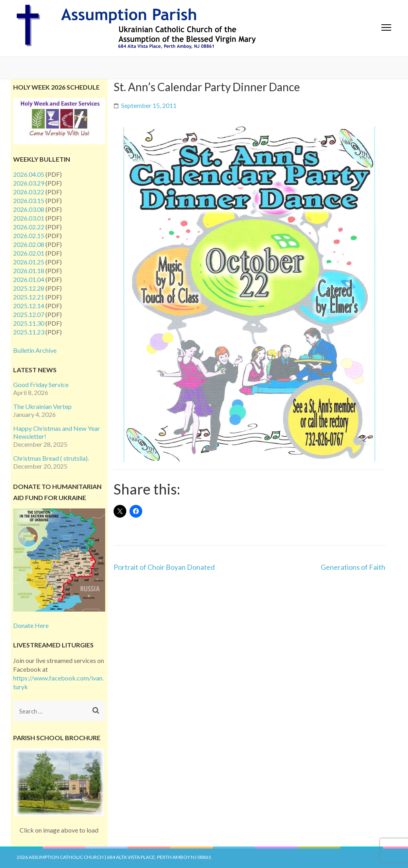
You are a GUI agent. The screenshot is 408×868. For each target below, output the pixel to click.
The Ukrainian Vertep (42, 406)
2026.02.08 (29, 244)
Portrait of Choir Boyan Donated (164, 567)
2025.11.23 (29, 332)
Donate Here (31, 625)
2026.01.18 (29, 271)
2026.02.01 (29, 253)
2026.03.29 (29, 183)
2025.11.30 (29, 323)
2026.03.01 (29, 218)
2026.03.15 (29, 200)
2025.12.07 (29, 314)
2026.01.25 (29, 262)
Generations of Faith (353, 567)
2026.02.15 (29, 236)
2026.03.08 (29, 209)
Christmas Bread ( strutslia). (51, 458)
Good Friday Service (41, 384)
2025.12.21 (29, 297)
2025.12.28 (29, 288)
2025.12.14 (29, 306)
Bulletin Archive (35, 350)
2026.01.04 (29, 279)
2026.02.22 (29, 227)
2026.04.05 (29, 174)
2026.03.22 (29, 192)
